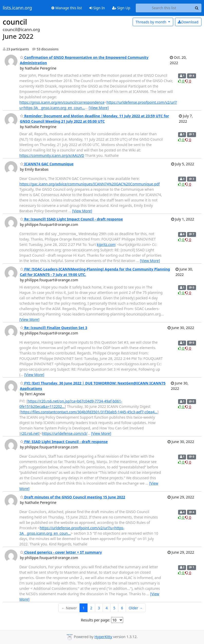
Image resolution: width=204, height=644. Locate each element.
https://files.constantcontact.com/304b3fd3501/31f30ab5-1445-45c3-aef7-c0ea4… (89, 412)
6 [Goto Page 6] (122, 608)
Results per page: (95, 620)
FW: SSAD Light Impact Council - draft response (64, 442)
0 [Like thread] (182, 81)
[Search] (197, 8)
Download (188, 22)
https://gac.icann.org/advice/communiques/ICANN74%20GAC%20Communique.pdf (90, 184)
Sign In (97, 8)
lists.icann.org (17, 8)
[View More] (99, 108)
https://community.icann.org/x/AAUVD (52, 155)
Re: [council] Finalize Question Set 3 (54, 328)
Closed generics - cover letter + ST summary (61, 552)
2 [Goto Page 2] (91, 608)
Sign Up (121, 8)
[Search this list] (164, 8)
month (151, 22)
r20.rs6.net (30, 433)
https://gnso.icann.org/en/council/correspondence (62, 102)
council (15, 22)
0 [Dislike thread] (188, 81)
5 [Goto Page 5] (114, 608)
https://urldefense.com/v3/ (65, 433)
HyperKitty (103, 637)
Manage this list (67, 8)
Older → (136, 608)
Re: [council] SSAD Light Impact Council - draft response (71, 219)
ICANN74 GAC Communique (47, 164)
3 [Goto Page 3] (99, 608)
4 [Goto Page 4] (107, 608)
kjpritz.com (106, 244)
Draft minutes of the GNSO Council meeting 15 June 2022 (73, 497)
